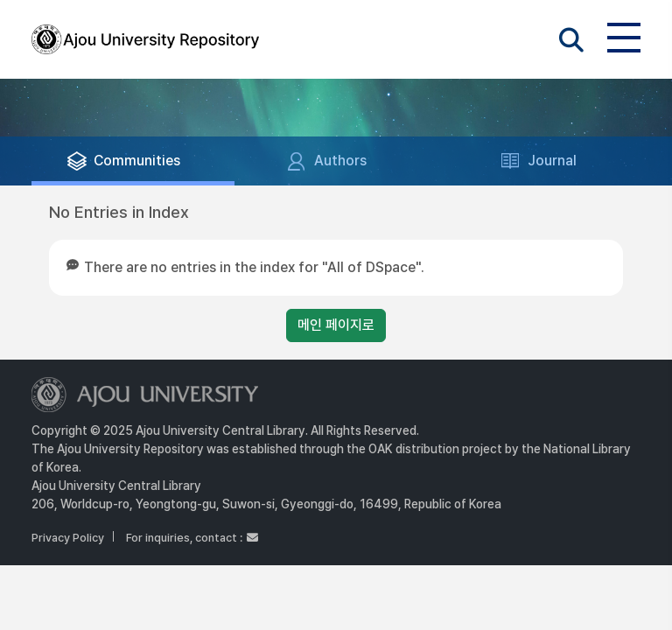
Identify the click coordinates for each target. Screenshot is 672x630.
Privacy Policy (68, 538)
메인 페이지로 (336, 325)
